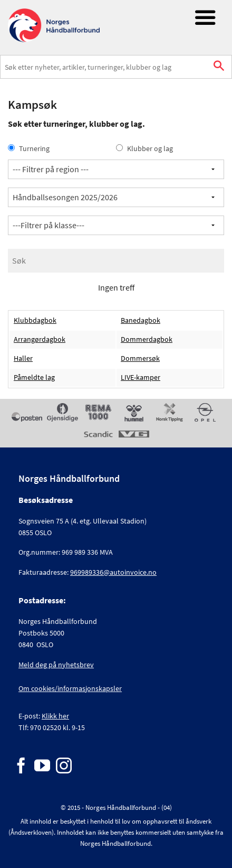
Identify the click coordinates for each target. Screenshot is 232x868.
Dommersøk (140, 358)
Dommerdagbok (147, 339)
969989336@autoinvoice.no (113, 572)
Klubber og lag (144, 148)
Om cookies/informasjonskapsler (70, 688)
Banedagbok (141, 320)
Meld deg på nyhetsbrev (56, 665)
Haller (23, 358)
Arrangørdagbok (40, 339)
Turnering (29, 148)
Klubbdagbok (35, 320)
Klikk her (55, 716)
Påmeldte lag (34, 377)
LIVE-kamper (141, 377)
